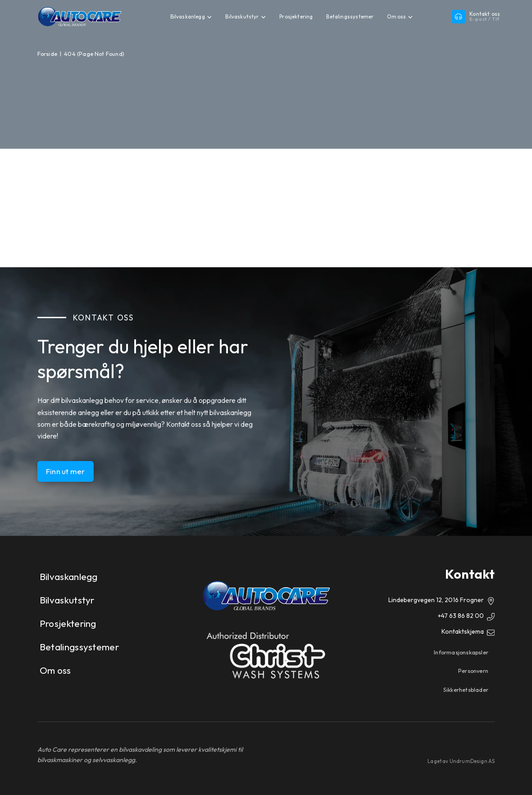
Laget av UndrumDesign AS (461, 761)
